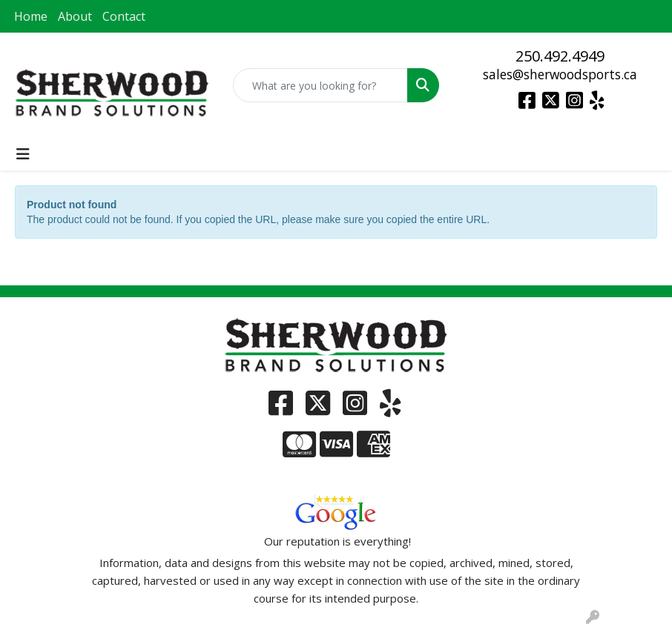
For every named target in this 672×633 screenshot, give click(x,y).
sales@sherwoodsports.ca (560, 74)
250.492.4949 (560, 56)
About (75, 16)
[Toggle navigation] (23, 154)
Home (31, 16)
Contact (124, 16)
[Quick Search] (320, 85)
